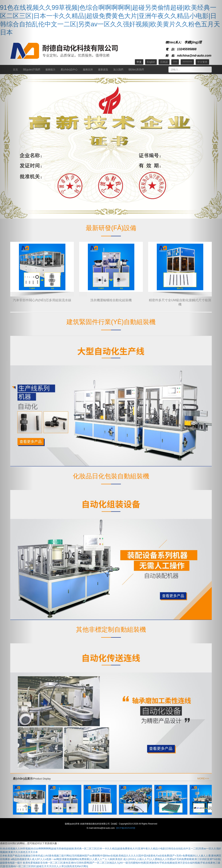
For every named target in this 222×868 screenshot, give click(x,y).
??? (175, 62)
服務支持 (88, 70)
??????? (187, 62)
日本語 (164, 62)
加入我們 (118, 70)
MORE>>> (203, 778)
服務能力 (50, 70)
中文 (139, 62)
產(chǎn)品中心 (69, 70)
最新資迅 (103, 70)
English (151, 62)
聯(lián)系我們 (136, 70)
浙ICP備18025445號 (126, 828)
